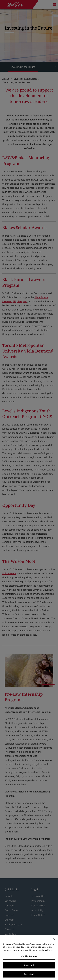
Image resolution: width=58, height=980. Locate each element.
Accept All (29, 974)
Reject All (29, 965)
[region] (29, 958)
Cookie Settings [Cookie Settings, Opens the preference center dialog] (29, 956)
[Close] (54, 939)
